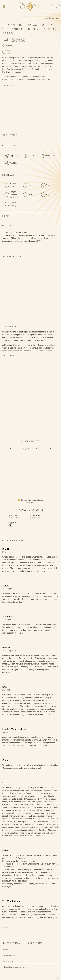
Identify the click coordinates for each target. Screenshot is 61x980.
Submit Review (14, 970)
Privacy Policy (8, 955)
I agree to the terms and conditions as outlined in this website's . (30, 961)
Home (46, 18)
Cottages (52, 18)
